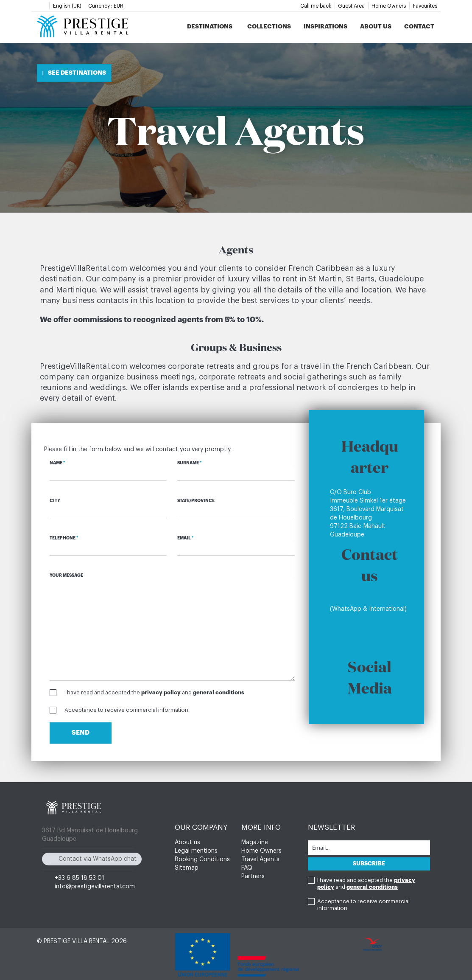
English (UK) (67, 6)
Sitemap (187, 868)
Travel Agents (260, 859)
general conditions (219, 692)
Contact (419, 26)
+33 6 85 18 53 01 (355, 601)
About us (376, 26)
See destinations (74, 73)
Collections (269, 26)
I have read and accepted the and (154, 692)
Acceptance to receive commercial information (126, 710)
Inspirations (325, 26)
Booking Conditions (202, 859)
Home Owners (389, 6)
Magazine (255, 842)
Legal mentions (196, 851)
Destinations (210, 26)
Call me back (316, 6)
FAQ (247, 868)
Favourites (425, 6)
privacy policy (161, 692)
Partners (253, 876)
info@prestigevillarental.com (95, 887)
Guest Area (351, 6)
